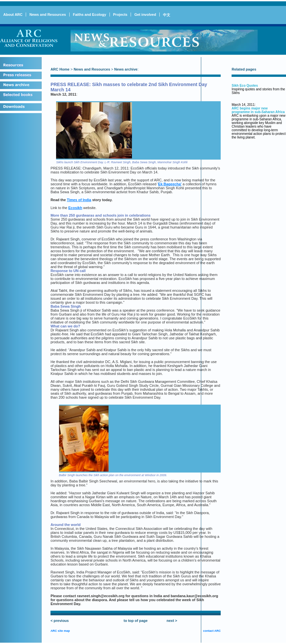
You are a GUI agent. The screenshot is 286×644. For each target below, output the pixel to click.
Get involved (145, 15)
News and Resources (48, 15)
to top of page (136, 621)
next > (172, 621)
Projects (120, 15)
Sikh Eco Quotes (245, 86)
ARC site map (60, 631)
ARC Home (60, 69)
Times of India (79, 200)
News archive (126, 69)
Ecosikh (75, 208)
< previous (60, 621)
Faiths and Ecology (90, 15)
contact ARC (212, 631)
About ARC (13, 15)
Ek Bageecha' (170, 184)
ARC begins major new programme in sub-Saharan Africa (258, 110)
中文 (167, 15)
